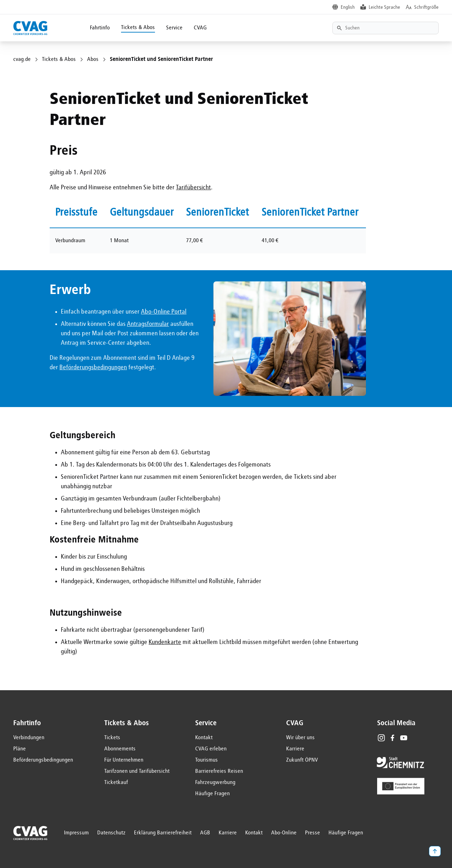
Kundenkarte (165, 642)
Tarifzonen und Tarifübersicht (137, 771)
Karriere (295, 749)
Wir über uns (301, 738)
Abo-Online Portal (164, 312)
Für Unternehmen (124, 760)
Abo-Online (284, 833)
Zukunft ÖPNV (302, 760)
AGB (205, 833)
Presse (313, 833)
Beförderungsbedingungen (93, 367)
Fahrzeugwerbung (215, 783)
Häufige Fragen (213, 794)
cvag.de (22, 59)
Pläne (20, 749)
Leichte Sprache (384, 7)
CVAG (200, 28)
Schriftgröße (426, 7)
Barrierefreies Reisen (219, 771)
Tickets (112, 738)
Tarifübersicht (193, 188)
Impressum (76, 833)
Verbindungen (29, 738)
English (348, 7)
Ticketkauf (116, 783)
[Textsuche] (386, 28)
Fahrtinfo (100, 28)
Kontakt (204, 738)
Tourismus (207, 760)
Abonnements (120, 749)
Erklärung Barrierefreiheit (163, 833)
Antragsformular (148, 324)
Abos (93, 59)
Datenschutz (111, 833)
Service (174, 28)
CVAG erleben (211, 749)
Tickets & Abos (138, 28)
